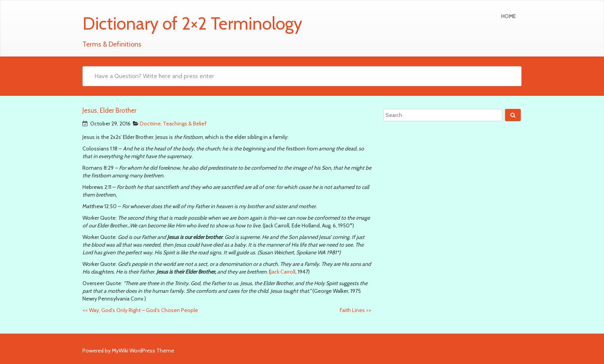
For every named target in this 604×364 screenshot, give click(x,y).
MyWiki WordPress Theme (143, 351)
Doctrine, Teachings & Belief (173, 124)
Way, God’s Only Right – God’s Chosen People (140, 310)
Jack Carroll (283, 272)
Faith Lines (356, 310)
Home (508, 16)
